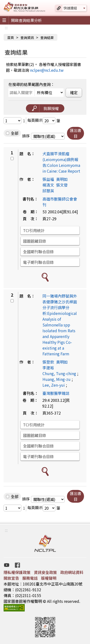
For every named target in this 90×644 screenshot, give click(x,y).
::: (6, 27)
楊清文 (48, 185)
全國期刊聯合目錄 (38, 252)
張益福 (48, 179)
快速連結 (70, 8)
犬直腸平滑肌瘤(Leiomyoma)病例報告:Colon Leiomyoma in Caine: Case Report (61, 162)
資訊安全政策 (45, 572)
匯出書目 (76, 133)
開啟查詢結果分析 (26, 20)
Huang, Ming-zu (57, 379)
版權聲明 (49, 578)
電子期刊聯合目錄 (38, 262)
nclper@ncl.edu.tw (47, 70)
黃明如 (62, 179)
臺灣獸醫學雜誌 (56, 393)
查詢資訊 (27, 38)
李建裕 (48, 368)
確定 (74, 92)
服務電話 (30, 578)
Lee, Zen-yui (54, 385)
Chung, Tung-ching (59, 373)
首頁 (11, 38)
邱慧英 (48, 191)
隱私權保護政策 (17, 572)
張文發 (62, 185)
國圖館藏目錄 (35, 241)
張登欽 (48, 362)
